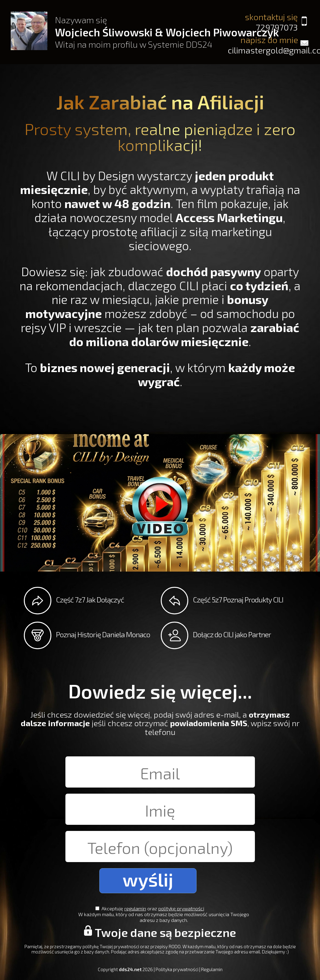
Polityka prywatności (177, 969)
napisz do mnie (270, 45)
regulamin (139, 908)
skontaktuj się (263, 22)
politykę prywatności (185, 908)
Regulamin (212, 969)
